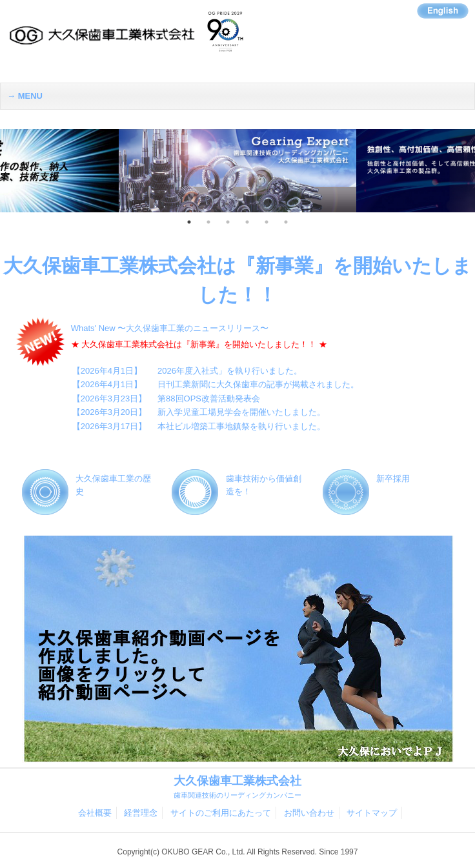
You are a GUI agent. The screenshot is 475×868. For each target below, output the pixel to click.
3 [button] (228, 222)
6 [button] (286, 222)
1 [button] (189, 222)
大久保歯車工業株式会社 (237, 787)
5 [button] (267, 222)
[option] (237, 171)
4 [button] (247, 222)
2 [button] (208, 222)
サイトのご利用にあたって (221, 813)
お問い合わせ (309, 813)
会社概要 (95, 813)
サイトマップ (372, 813)
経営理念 (141, 813)
